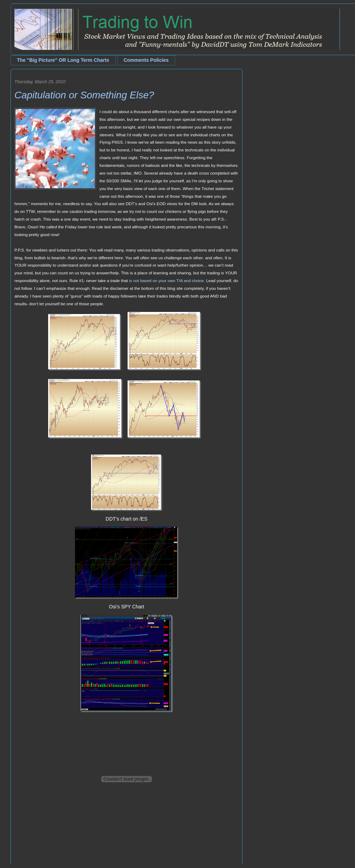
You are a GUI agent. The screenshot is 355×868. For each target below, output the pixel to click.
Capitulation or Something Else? (84, 95)
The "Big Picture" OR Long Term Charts (63, 60)
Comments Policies (146, 60)
